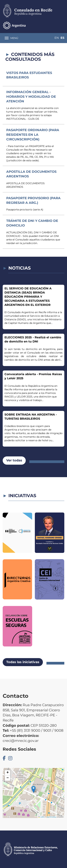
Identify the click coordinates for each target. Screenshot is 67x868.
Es (62, 38)
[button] (33, 789)
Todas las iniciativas (23, 662)
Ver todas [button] (14, 460)
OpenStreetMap (51, 817)
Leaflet (41, 817)
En (57, 38)
